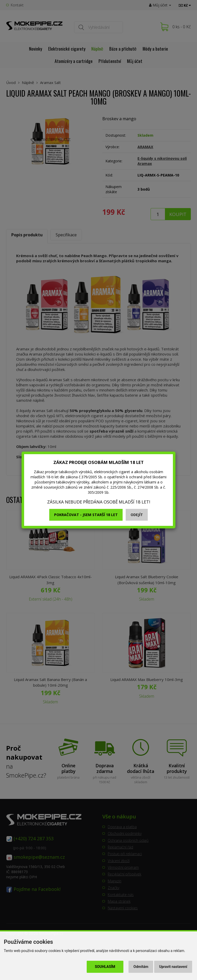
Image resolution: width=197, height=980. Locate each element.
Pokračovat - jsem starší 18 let (86, 515)
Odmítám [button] (141, 967)
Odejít (137, 515)
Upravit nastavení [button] (173, 967)
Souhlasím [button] (105, 967)
